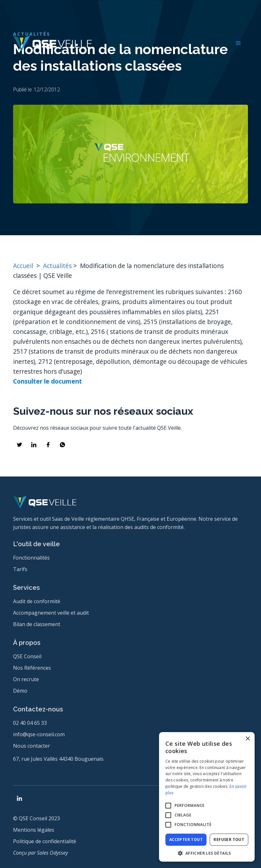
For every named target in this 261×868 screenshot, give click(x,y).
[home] (53, 43)
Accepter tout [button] (186, 840)
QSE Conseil (27, 656)
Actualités (57, 266)
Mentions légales (34, 830)
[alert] (207, 797)
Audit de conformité (37, 601)
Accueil (24, 266)
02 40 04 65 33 (30, 723)
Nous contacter (32, 746)
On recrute (26, 679)
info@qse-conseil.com (39, 734)
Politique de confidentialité (45, 841)
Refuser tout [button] (229, 840)
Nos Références (32, 668)
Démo (20, 691)
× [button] (247, 739)
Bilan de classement (37, 624)
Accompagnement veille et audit (51, 613)
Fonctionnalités (31, 558)
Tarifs (20, 569)
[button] (238, 43)
